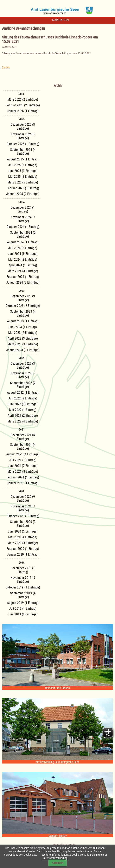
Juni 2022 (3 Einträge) (23, 404)
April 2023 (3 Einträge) (23, 338)
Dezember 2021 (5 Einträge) (23, 437)
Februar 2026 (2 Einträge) (23, 105)
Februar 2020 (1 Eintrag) (23, 549)
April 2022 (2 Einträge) (23, 416)
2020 (22, 491)
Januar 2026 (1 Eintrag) (23, 111)
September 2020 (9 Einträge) (23, 524)
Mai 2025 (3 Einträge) (23, 177)
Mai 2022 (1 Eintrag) (23, 410)
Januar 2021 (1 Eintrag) (23, 483)
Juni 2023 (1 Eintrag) (23, 327)
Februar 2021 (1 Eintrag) (23, 477)
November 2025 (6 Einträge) (23, 136)
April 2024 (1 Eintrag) (23, 265)
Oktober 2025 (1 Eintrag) (23, 144)
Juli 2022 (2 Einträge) (23, 398)
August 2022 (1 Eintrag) (23, 393)
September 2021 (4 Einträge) (23, 447)
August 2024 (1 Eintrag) (23, 242)
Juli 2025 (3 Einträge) (23, 165)
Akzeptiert (58, 863)
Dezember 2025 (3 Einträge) (23, 126)
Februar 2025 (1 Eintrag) (23, 188)
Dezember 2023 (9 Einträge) (23, 298)
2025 (22, 119)
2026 (22, 94)
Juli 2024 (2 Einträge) (23, 248)
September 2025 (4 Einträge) (23, 152)
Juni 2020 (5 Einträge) (23, 531)
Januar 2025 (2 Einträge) (23, 194)
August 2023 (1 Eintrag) (23, 321)
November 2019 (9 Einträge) (23, 580)
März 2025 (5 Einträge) (23, 182)
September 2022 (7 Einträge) (23, 385)
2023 (22, 291)
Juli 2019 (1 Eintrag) (23, 609)
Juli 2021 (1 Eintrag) (23, 460)
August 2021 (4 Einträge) (23, 454)
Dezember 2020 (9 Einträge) (23, 499)
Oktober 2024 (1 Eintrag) (23, 227)
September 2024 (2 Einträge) (23, 234)
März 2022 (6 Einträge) (23, 421)
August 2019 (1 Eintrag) (23, 603)
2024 (22, 202)
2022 (22, 358)
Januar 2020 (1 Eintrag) (23, 554)
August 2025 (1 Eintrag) (23, 159)
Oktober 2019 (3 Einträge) (23, 587)
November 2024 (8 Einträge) (23, 219)
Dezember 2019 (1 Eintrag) (23, 570)
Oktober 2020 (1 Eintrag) (23, 516)
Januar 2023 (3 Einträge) (23, 350)
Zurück (6, 67)
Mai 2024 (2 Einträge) (23, 259)
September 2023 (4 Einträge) (23, 313)
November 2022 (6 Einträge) (23, 375)
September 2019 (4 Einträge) (23, 595)
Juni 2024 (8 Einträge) (23, 254)
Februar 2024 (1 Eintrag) (23, 277)
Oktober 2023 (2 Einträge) (23, 306)
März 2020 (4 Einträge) (23, 543)
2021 (22, 429)
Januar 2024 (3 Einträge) (23, 283)
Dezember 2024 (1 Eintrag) (23, 209)
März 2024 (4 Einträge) (23, 271)
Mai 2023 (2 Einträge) (23, 333)
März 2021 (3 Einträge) (23, 472)
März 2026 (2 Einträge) (23, 99)
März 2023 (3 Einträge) (23, 344)
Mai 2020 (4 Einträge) (23, 537)
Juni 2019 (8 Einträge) (23, 614)
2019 (22, 563)
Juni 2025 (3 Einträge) (23, 171)
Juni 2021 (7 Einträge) (23, 466)
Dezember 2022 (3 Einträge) (23, 366)
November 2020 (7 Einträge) (23, 508)
